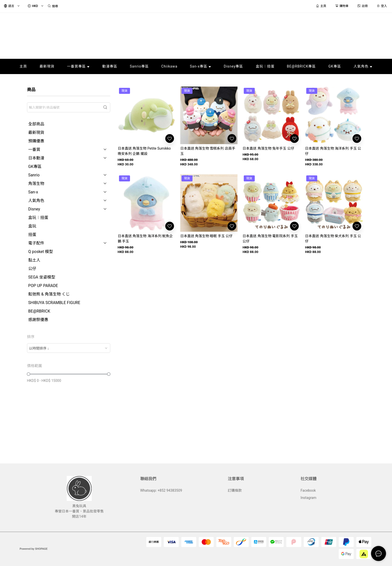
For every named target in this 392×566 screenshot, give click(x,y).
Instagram (308, 498)
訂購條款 (235, 490)
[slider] (28, 374)
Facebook (308, 490)
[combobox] (69, 348)
